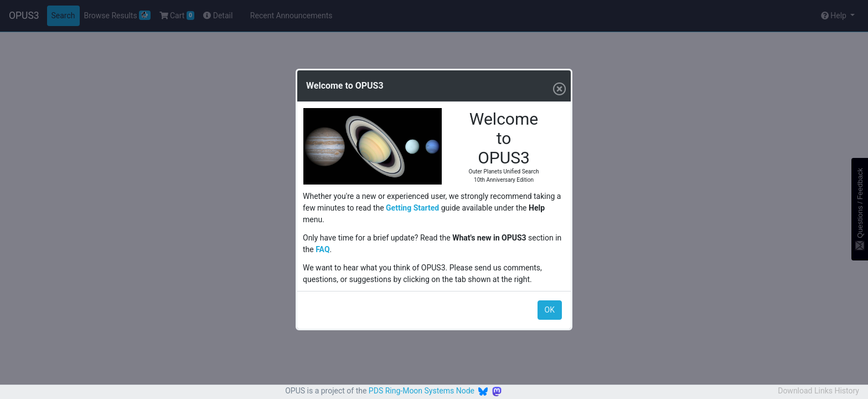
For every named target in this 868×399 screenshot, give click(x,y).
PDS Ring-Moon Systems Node (422, 391)
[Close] (557, 86)
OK (550, 310)
